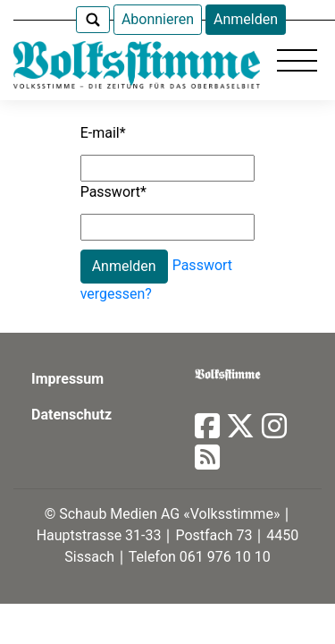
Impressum (67, 379)
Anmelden (246, 19)
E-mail (103, 133)
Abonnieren (158, 19)
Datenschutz (71, 415)
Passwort (113, 192)
